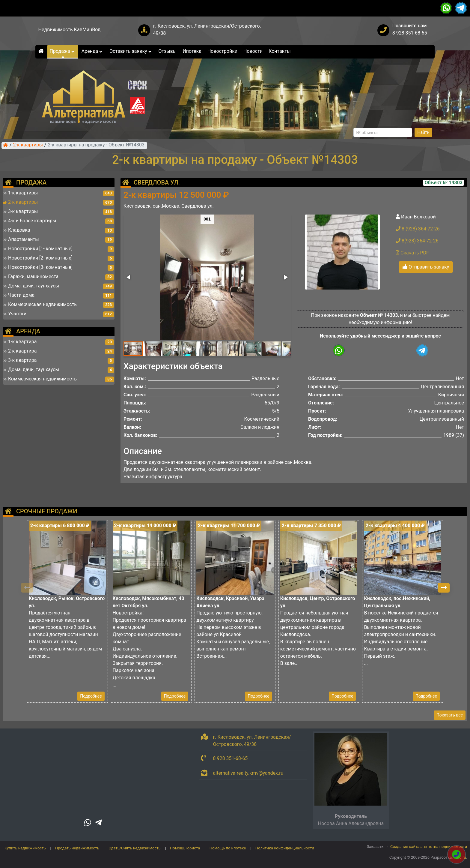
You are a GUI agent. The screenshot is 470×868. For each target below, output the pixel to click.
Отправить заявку (426, 267)
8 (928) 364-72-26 (418, 229)
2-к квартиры (28, 145)
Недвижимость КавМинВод (70, 30)
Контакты (280, 51)
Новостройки (222, 51)
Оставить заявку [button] (131, 51)
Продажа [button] (63, 51)
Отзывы (168, 51)
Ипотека (192, 51)
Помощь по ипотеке (228, 848)
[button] (207, 275)
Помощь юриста (185, 848)
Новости (253, 51)
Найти (423, 132)
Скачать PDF (412, 253)
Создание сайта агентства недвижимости (429, 847)
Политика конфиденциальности (285, 848)
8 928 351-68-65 (410, 33)
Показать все (450, 715)
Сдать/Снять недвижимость (134, 848)
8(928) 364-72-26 (417, 241)
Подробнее (91, 696)
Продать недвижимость (77, 848)
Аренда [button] (92, 51)
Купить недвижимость (25, 848)
